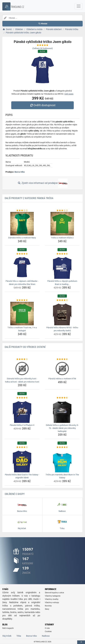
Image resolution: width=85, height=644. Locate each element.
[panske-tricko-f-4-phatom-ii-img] (22, 411)
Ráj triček (7, 636)
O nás (47, 628)
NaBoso (46, 636)
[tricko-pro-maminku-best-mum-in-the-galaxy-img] (62, 461)
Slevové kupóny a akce (54, 593)
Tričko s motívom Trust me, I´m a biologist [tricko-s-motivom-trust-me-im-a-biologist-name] (22, 329)
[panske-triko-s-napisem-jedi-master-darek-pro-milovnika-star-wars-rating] (22, 254)
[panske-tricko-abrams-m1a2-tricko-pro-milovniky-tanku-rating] (62, 300)
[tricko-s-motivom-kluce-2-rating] (62, 210)
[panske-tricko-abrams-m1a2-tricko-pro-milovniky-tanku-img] (62, 314)
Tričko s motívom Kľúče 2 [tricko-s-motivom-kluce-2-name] (62, 238)
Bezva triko (20, 172)
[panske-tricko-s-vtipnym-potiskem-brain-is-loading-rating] (62, 254)
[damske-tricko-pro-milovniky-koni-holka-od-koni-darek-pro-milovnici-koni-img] (22, 369)
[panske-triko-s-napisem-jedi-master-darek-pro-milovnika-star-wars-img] (22, 267)
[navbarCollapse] (79, 6)
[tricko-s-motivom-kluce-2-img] (62, 224)
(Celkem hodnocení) (43, 48)
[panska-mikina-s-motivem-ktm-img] (62, 369)
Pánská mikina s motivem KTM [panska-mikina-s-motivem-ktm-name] (62, 379)
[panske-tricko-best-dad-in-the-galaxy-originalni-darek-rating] (22, 447)
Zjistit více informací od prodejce (42, 183)
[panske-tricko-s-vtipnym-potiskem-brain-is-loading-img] (62, 267)
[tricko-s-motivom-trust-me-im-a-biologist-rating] (22, 300)
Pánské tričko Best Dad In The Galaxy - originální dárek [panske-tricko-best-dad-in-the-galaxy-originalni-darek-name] (22, 476)
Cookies (48, 631)
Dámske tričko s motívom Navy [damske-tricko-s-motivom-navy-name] (22, 238)
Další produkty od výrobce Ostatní (25, 347)
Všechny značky (52, 599)
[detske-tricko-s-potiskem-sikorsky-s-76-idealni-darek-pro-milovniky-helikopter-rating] (62, 398)
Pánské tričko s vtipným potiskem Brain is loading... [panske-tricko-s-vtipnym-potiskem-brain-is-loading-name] (62, 283)
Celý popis (69, 94)
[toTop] (81, 642)
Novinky (48, 606)
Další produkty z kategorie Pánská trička (29, 198)
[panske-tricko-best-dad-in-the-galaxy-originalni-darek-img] (22, 461)
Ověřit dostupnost (42, 105)
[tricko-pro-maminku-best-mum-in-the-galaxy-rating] (62, 447)
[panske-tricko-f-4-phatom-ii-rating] (22, 398)
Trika (19, 636)
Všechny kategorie (53, 596)
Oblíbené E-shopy (15, 494)
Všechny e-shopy (52, 602)
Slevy (47, 609)
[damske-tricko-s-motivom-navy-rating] (22, 210)
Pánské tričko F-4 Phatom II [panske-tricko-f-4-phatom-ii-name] (22, 425)
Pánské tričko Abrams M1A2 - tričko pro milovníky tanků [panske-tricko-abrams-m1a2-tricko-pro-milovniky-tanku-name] (62, 329)
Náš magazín (8, 628)
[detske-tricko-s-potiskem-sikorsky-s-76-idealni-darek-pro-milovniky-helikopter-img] (62, 411)
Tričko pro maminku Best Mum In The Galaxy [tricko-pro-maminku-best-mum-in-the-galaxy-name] (62, 476)
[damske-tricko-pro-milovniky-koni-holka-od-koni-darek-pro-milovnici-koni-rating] (22, 359)
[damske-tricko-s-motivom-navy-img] (22, 224)
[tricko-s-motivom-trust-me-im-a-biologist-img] (22, 314)
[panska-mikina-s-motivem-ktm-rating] (62, 359)
